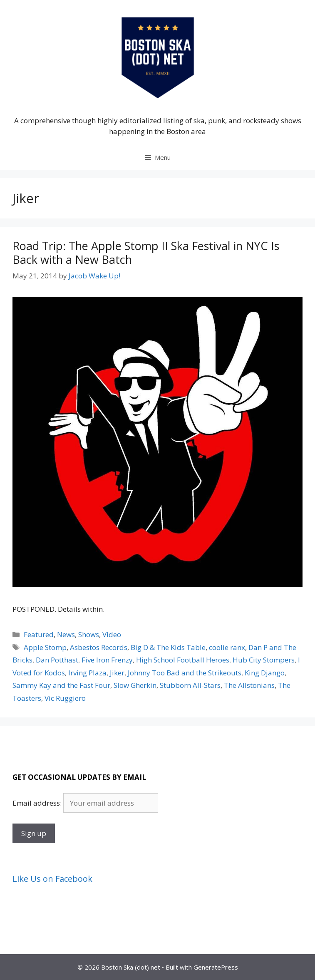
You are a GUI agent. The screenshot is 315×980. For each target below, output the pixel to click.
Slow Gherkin (135, 685)
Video (112, 634)
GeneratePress (216, 967)
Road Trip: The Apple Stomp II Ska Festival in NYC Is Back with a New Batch (146, 252)
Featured (39, 634)
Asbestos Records (99, 647)
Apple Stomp (45, 647)
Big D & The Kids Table (168, 647)
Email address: (38, 803)
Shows (89, 634)
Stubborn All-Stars (190, 685)
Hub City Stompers (264, 660)
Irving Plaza (87, 673)
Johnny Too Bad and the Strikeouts (185, 673)
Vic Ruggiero (65, 698)
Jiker (117, 673)
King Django (265, 673)
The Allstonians (249, 685)
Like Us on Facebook (52, 879)
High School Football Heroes (183, 660)
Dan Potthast (57, 660)
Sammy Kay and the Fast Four (61, 685)
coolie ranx (227, 647)
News (66, 634)
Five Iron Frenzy (107, 660)
